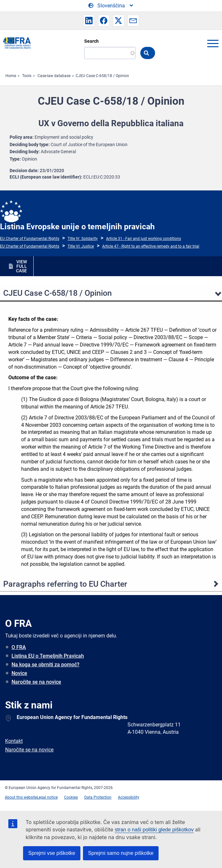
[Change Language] (111, 6)
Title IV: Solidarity (83, 239)
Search (91, 41)
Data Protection (98, 797)
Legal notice (47, 797)
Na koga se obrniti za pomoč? (45, 665)
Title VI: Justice (81, 246)
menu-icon (213, 43)
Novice (19, 673)
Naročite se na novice (36, 682)
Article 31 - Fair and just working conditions (144, 239)
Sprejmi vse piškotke (52, 853)
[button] (89, 21)
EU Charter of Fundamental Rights (30, 239)
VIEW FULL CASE (21, 266)
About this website (21, 797)
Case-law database (54, 76)
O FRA (19, 647)
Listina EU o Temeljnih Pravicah (48, 656)
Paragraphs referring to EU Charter (65, 584)
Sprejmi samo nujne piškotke (121, 853)
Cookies (71, 797)
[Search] (110, 53)
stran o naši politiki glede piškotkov (154, 830)
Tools (27, 76)
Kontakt (14, 741)
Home (11, 76)
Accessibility (129, 797)
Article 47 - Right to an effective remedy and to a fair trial (151, 246)
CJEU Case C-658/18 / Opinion (102, 76)
